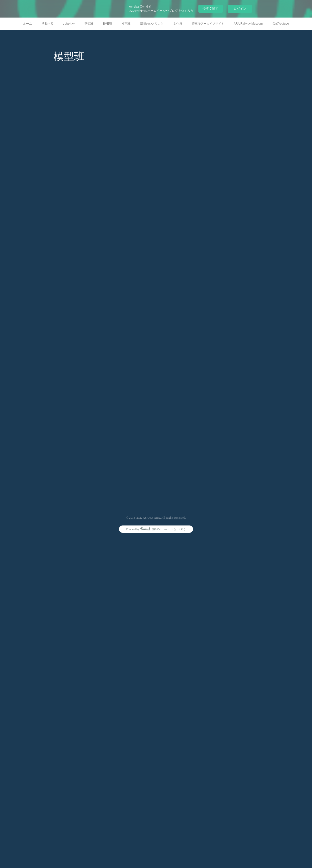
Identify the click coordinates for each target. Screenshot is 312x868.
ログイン (240, 9)
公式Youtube (281, 24)
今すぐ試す (210, 8)
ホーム (28, 24)
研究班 (89, 24)
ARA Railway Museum (248, 24)
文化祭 (178, 24)
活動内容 (48, 24)
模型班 (126, 24)
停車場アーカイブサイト (208, 24)
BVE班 (107, 24)
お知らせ (69, 24)
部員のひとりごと (152, 24)
